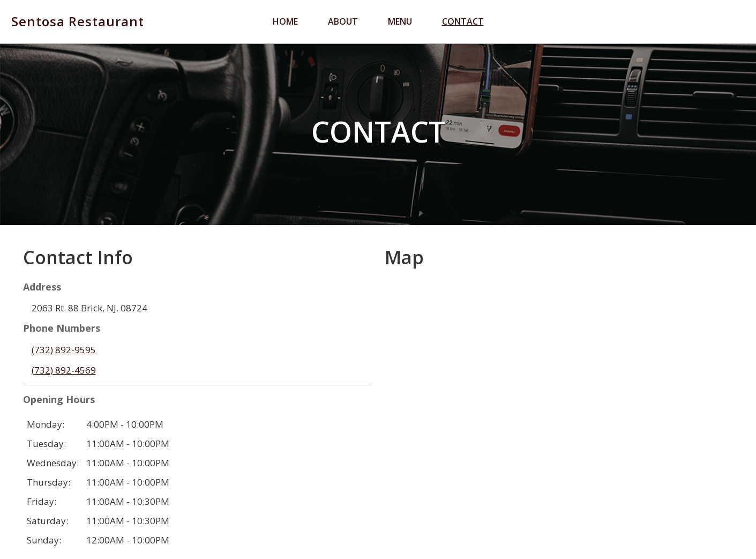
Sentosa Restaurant (78, 21)
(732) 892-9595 (64, 350)
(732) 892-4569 (64, 370)
